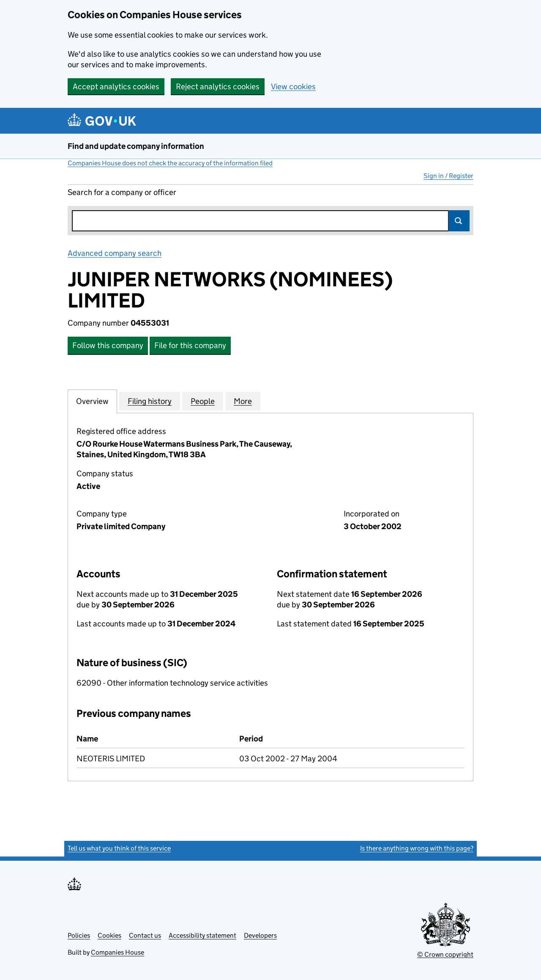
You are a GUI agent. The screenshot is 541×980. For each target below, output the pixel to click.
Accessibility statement (202, 935)
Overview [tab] (92, 401)
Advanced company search (115, 253)
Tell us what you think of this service (119, 848)
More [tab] (243, 401)
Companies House (117, 952)
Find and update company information (136, 146)
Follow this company (108, 345)
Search (459, 221)
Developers (260, 935)
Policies (79, 935)
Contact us (145, 935)
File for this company (190, 345)
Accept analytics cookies (116, 86)
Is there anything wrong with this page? (417, 848)
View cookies (293, 86)
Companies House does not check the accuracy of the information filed (170, 163)
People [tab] (203, 401)
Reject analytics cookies (218, 86)
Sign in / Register (448, 176)
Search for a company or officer (122, 192)
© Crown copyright (445, 954)
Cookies (109, 935)
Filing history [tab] (150, 401)
